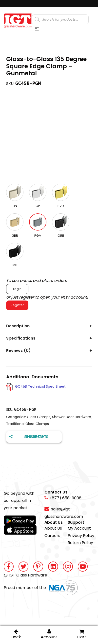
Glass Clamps (39, 417)
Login (17, 289)
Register (17, 305)
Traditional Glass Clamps (28, 424)
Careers (52, 536)
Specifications (21, 338)
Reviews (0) (18, 350)
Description (18, 326)
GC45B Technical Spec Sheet (40, 386)
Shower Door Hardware (72, 417)
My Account (79, 528)
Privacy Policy (81, 536)
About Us (53, 528)
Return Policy (80, 543)
